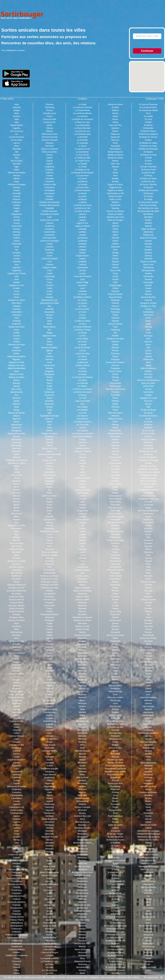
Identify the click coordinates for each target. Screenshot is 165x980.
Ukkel (148, 686)
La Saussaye (82, 143)
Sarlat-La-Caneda (148, 262)
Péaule (115, 345)
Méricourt (82, 739)
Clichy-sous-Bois (49, 152)
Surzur (148, 534)
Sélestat (148, 327)
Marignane (82, 644)
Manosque (82, 623)
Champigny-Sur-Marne (17, 878)
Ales (17, 158)
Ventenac (148, 778)
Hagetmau (49, 783)
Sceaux (148, 309)
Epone (50, 451)
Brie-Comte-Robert (17, 653)
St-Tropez (115, 846)
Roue (115, 795)
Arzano (16, 294)
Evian (49, 505)
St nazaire (148, 413)
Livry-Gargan (82, 493)
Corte (49, 217)
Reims (115, 653)
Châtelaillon (17, 944)
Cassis (16, 801)
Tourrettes (148, 641)
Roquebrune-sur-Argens (115, 772)
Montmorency (82, 893)
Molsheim (82, 810)
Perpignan (115, 368)
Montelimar (82, 852)
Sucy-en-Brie (148, 523)
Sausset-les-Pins (148, 297)
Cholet (50, 125)
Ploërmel (115, 451)
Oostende (115, 247)
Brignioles (17, 665)
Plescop (115, 425)
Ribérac (115, 683)
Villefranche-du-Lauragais (148, 837)
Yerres (148, 958)
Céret (17, 831)
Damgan (49, 297)
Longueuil (82, 514)
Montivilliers (82, 881)
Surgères (148, 531)
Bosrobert (16, 570)
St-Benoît (148, 425)
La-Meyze (82, 199)
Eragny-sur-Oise (49, 460)
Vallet (148, 721)
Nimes (115, 173)
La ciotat (49, 967)
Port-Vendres (115, 567)
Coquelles (49, 208)
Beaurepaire (17, 445)
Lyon (82, 573)
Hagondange (50, 786)
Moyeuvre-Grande (82, 961)
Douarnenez (49, 365)
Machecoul (82, 582)
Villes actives (8, 99)
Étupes (49, 502)
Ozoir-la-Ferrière (115, 294)
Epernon (49, 442)
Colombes (49, 179)
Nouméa (115, 208)
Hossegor (49, 849)
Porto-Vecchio (115, 576)
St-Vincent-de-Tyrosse (148, 202)
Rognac (115, 745)
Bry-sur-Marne (17, 692)
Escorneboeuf (49, 475)
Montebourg (82, 849)
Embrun (49, 431)
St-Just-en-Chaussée (148, 104)
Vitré (148, 911)
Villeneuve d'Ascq (148, 852)
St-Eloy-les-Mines (148, 440)
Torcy (148, 606)
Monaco (82, 813)
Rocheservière (115, 733)
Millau (82, 775)
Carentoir (17, 778)
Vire (148, 896)
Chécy (16, 970)
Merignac (82, 742)
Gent (49, 665)
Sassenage (148, 282)
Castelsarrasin (17, 813)
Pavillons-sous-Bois (115, 339)
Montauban (82, 834)
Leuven (82, 445)
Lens (82, 404)
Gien (49, 677)
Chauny (17, 964)
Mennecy (82, 724)
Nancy (115, 122)
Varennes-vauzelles (148, 742)
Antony (17, 241)
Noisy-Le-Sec (115, 199)
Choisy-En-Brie (50, 119)
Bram (17, 623)
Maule (82, 683)
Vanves (148, 739)
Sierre (148, 362)
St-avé (148, 419)
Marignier (82, 647)
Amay (17, 182)
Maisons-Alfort (82, 597)
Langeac (82, 250)
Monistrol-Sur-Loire (82, 816)
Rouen (115, 798)
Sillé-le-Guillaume (148, 368)
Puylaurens (115, 614)
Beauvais (17, 448)
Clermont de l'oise (49, 134)
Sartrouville (148, 276)
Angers (16, 208)
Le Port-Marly (82, 339)
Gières (49, 680)
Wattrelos (148, 938)
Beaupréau (17, 440)
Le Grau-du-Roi (82, 309)
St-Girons (115, 944)
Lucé (82, 546)
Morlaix (82, 929)
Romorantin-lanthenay (115, 766)
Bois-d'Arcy (16, 546)
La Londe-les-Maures (82, 113)
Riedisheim (115, 689)
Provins (115, 600)
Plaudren (115, 416)
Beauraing (17, 442)
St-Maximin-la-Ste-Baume (148, 472)
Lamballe (82, 229)
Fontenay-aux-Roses (49, 576)
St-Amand (115, 849)
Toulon (148, 617)
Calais (17, 727)
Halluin (50, 795)
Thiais (148, 573)
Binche (17, 511)
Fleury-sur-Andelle (49, 555)
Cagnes (17, 718)
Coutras (49, 253)
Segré (148, 324)
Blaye (16, 531)
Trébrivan (148, 656)
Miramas (82, 781)
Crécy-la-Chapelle (49, 259)
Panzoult (115, 318)
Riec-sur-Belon (115, 686)
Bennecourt (17, 475)
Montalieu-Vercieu (82, 828)
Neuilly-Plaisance (115, 152)
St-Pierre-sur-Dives (148, 179)
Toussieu (148, 647)
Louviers (82, 540)
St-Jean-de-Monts (115, 837)
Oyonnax (115, 291)
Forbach (49, 591)
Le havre (82, 312)
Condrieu (50, 199)
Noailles (115, 182)
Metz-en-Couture (82, 751)
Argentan (17, 268)
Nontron (115, 202)
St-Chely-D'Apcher (115, 884)
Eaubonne (50, 395)
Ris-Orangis (115, 700)
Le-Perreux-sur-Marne (82, 389)
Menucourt (82, 730)
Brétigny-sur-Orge (17, 641)
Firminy (49, 543)
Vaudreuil (148, 745)
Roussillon (115, 804)
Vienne (148, 816)
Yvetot (148, 970)
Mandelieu (82, 614)
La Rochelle (82, 137)
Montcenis (82, 846)
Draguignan (49, 374)
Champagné (17, 872)
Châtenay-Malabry (16, 950)
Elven (49, 428)
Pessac (115, 380)
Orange (115, 253)
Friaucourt (49, 617)
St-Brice (115, 875)
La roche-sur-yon (82, 131)
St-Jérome (148, 454)
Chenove (49, 104)
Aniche (17, 217)
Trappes (148, 653)
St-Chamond (115, 881)
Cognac (49, 161)
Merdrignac (82, 733)
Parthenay (115, 330)
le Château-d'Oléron (82, 297)
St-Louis (148, 119)
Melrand (82, 712)
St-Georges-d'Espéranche (115, 926)
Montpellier (82, 896)
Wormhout (148, 952)
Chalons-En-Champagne (16, 861)
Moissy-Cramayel (82, 807)
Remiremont (115, 656)
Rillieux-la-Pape (115, 692)
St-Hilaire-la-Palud (115, 952)
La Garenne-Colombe (82, 107)
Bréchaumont (17, 632)
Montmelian (82, 890)
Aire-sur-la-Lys (17, 131)
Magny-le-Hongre (82, 588)
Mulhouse (82, 964)
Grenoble (49, 736)
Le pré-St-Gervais (82, 348)
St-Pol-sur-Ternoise (148, 185)
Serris (148, 345)
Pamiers (115, 303)
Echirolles (49, 401)
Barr (17, 395)
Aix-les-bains (17, 140)
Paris (115, 327)
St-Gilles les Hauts (115, 938)
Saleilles (148, 223)
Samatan (148, 244)
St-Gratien (115, 947)
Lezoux (82, 454)
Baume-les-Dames (17, 413)
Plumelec (115, 466)
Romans (115, 757)
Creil (50, 262)
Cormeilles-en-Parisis (49, 214)
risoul (115, 703)
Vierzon (148, 819)
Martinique (82, 671)
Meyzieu (82, 769)
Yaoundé (148, 955)
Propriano (115, 597)
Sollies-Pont (148, 386)
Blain (17, 523)
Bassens (16, 398)
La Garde (82, 104)
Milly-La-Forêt (82, 778)
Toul (148, 614)
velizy (148, 760)
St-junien (115, 973)
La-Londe (82, 196)
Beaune (17, 437)
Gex (49, 674)
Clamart (49, 131)
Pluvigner (115, 481)
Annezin (17, 229)
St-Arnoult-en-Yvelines (115, 861)
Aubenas (17, 309)
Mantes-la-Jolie (82, 629)
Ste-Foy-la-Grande (148, 205)
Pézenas (115, 392)
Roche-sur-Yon (115, 715)
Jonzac (49, 911)
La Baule (49, 955)
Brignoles (16, 668)
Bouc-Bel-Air (17, 573)
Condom (49, 196)
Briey (17, 659)
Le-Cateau (82, 380)
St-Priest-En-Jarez (148, 484)
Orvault (115, 279)
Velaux (148, 757)
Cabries (17, 706)
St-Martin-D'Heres (148, 131)
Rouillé (115, 801)
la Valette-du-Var (82, 170)
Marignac (82, 641)
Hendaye (49, 816)
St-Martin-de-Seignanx (148, 134)
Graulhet (49, 730)
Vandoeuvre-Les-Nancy (148, 733)
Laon (82, 279)
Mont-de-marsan (82, 822)
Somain (148, 389)
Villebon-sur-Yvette (148, 825)
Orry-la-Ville (115, 270)
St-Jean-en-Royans (115, 964)
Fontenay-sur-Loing (49, 588)
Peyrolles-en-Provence (115, 389)
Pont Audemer (115, 496)
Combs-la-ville (49, 185)
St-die (115, 902)
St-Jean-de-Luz (115, 961)
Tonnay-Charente (148, 600)
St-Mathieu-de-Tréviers (148, 469)
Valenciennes (148, 706)
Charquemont (17, 908)
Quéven (115, 623)
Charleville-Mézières (17, 902)
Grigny (49, 742)
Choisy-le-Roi (49, 122)
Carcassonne (17, 772)
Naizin (115, 116)
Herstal (49, 840)
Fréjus (49, 609)
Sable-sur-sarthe (115, 825)
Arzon (17, 297)
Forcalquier (49, 597)
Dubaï (49, 386)
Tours (148, 644)
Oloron (115, 241)
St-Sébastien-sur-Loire (148, 499)
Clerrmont (50, 146)
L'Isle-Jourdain (49, 950)
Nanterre (115, 128)
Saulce (148, 291)
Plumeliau (115, 469)
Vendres (148, 769)
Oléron (115, 232)
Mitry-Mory (82, 795)
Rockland (115, 736)
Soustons (148, 401)
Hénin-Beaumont (49, 819)
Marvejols (82, 674)
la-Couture (82, 179)
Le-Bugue (82, 374)
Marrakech (82, 662)
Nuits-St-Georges (115, 220)
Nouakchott (115, 205)
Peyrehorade (115, 386)
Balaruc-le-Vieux (16, 374)
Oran (115, 250)
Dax (49, 306)
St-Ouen (148, 164)
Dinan (49, 342)
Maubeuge (82, 680)
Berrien (17, 490)
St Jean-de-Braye (148, 410)
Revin (115, 671)
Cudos (50, 288)
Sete (148, 348)
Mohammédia (82, 801)
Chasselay (16, 914)
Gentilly (49, 668)
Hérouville (49, 834)
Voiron (148, 923)
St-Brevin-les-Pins (115, 872)
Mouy (82, 958)
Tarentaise (148, 552)
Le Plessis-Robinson (82, 327)
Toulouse (148, 623)
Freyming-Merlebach (49, 614)
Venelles (148, 772)
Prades (115, 588)
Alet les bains (17, 161)
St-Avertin (148, 422)
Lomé (82, 502)
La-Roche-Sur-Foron (82, 205)
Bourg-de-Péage (16, 597)
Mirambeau (82, 783)
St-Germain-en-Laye (148, 451)
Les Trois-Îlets (82, 425)
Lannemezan (82, 268)
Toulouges (148, 620)
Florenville (50, 564)
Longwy (82, 517)
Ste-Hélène (148, 214)
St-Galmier (148, 445)
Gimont (50, 689)
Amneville (16, 193)
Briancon (17, 647)
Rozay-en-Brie (115, 810)
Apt (16, 250)
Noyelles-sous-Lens (115, 217)
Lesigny (82, 440)
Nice (115, 170)
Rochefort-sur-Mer (115, 727)
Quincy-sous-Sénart (115, 635)
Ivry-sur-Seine (50, 890)
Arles (17, 276)
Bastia (17, 401)
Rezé (115, 674)
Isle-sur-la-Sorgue (49, 875)
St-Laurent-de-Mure (148, 107)
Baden (17, 354)
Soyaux (148, 404)
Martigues (82, 668)
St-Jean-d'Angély (115, 958)
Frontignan (49, 620)
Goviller (50, 715)
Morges (82, 923)
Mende (82, 718)
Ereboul (49, 466)
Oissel (115, 229)
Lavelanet (82, 291)
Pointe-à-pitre (115, 484)
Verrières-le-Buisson (148, 792)
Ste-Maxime (148, 514)
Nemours (115, 140)
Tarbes (148, 549)
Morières (82, 926)
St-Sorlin (148, 502)
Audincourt (17, 324)
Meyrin (82, 766)
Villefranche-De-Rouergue (148, 834)
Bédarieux (16, 451)
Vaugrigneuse (148, 748)
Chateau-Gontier (17, 917)
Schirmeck (148, 315)
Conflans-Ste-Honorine (49, 202)
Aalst (17, 104)
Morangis (82, 917)
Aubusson (17, 315)
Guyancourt (49, 778)
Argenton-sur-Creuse (16, 273)
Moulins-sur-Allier (82, 944)
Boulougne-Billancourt (17, 591)
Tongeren (148, 597)
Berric (17, 487)
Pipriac (115, 404)
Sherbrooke (148, 359)
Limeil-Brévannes (82, 478)
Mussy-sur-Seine (115, 104)
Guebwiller (50, 748)
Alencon (17, 155)
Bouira (17, 582)
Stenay (148, 517)
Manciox (82, 611)
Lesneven (82, 442)
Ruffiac (115, 819)
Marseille (82, 665)
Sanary (148, 247)
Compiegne (49, 190)
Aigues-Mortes (17, 125)
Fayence (49, 523)
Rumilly (115, 822)
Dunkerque (50, 392)
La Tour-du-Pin (82, 155)
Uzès (148, 695)
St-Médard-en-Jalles (148, 143)
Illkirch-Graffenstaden (49, 872)
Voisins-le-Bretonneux (148, 926)
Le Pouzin (82, 342)
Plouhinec (115, 460)
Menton (82, 727)
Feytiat (49, 537)
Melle (82, 709)
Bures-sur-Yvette (17, 695)
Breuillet (17, 644)
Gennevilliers (49, 662)
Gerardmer (49, 671)
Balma (16, 380)
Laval (82, 288)
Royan (115, 807)
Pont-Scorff (115, 520)
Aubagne (16, 306)
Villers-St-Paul (148, 878)
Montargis (82, 831)
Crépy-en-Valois (49, 268)
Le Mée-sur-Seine (82, 321)
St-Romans (148, 193)
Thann (148, 564)
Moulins (82, 941)
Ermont (50, 469)
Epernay (50, 440)
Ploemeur (115, 445)
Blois (16, 534)
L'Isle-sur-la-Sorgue (49, 952)
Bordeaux (17, 564)
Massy (82, 677)
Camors (16, 754)
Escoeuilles (50, 472)
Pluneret (115, 478)
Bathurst (17, 404)
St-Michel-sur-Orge (148, 146)
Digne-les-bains (49, 336)
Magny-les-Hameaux (82, 591)
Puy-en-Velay (115, 611)
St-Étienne (115, 914)
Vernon (148, 789)
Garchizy (49, 647)
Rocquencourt (115, 739)
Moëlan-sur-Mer (82, 798)
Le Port (82, 336)
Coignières (49, 167)
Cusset (49, 291)
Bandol (17, 386)
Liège (82, 460)
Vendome (148, 766)
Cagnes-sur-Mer (17, 721)
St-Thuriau (148, 196)
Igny (50, 864)
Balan (17, 371)
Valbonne (148, 700)
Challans (17, 852)
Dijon (49, 339)
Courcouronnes (49, 238)
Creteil (50, 273)
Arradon (17, 288)
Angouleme (17, 214)
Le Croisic (82, 306)
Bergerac (17, 481)
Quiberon (115, 626)
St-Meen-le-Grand (148, 478)
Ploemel (115, 442)
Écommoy (49, 404)
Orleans (115, 265)
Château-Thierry (17, 920)
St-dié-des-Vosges (115, 834)
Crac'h (49, 256)
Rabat (115, 638)
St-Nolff (148, 158)
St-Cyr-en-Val (148, 431)
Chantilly (16, 887)
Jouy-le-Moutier (50, 923)
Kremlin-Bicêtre (49, 938)
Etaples (49, 487)
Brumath (17, 683)
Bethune (17, 496)
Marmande (82, 653)
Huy (49, 858)
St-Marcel (148, 125)
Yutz (148, 964)
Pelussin (115, 348)
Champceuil (17, 875)
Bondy (16, 555)
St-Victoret (148, 505)
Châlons (16, 858)
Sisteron (148, 371)
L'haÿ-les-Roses (49, 944)
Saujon (148, 288)
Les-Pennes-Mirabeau (82, 437)
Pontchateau (115, 537)
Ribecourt (115, 677)
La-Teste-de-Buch (82, 211)
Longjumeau (82, 511)
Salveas (148, 241)
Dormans (50, 359)
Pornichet (115, 555)
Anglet (16, 211)
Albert (17, 146)
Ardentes (16, 262)
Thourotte (148, 591)
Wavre (148, 941)
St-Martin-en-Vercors (148, 137)
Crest (50, 270)
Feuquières (49, 528)
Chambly (17, 866)
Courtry (49, 244)
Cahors (17, 724)
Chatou (17, 958)
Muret (82, 973)
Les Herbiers (82, 410)
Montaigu (82, 825)
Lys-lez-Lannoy (82, 576)
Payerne (115, 342)
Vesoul (148, 804)
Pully (115, 603)
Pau (115, 333)
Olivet (115, 235)
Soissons (148, 377)
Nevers (115, 161)
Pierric (115, 398)
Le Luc (82, 315)
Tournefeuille (148, 635)
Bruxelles (17, 689)
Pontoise (115, 549)
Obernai (115, 226)
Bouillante (17, 579)
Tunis (148, 683)
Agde (16, 119)
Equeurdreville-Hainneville (49, 454)
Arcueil (17, 259)
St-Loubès (148, 116)
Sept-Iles (148, 342)
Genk (50, 659)
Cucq (49, 282)
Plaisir (115, 410)
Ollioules (115, 238)
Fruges (49, 623)
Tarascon (148, 546)
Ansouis (17, 235)
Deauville (49, 309)
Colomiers (49, 182)
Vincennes (148, 893)
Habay (50, 781)
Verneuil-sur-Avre (148, 786)
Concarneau (49, 193)
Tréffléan (148, 659)
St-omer (148, 161)
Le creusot (82, 303)
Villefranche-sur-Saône (148, 840)
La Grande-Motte (82, 110)
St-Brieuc (148, 428)
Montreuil (82, 902)
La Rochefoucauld (82, 134)
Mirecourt (82, 789)
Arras (17, 291)
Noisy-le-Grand (115, 196)
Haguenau (49, 789)
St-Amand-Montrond (115, 852)
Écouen (50, 407)
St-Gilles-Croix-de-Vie (115, 941)
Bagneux (17, 359)
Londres (82, 508)
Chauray (17, 967)
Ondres (115, 244)
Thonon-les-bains (148, 582)
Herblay (49, 828)
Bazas (17, 422)
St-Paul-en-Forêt (148, 170)
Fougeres (50, 603)
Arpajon (17, 282)
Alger (16, 167)
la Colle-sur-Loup (49, 970)
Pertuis (115, 374)
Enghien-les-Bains (49, 434)
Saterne (148, 285)
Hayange (49, 810)
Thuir (148, 594)
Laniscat (82, 265)
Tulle (148, 680)
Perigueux (115, 359)
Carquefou (16, 792)
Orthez (115, 276)
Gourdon (50, 706)
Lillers (82, 472)
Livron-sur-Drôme (82, 490)
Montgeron (82, 869)
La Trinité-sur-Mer (82, 158)
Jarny (49, 902)
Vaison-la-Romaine (148, 697)
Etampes (49, 484)
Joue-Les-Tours (50, 917)
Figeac (49, 540)
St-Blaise (115, 869)
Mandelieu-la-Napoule (82, 617)
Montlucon (82, 887)
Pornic (115, 552)
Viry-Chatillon (148, 908)
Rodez (115, 742)
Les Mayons (82, 416)
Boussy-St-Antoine (17, 620)
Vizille (148, 920)
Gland (49, 697)
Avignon (17, 348)
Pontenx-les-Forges (115, 540)
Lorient (82, 528)
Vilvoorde (148, 890)
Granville (49, 724)
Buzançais (17, 703)
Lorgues (82, 523)
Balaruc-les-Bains (16, 377)
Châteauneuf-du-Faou (17, 938)
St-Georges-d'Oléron (115, 929)
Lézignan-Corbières (82, 451)
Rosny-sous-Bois (115, 783)
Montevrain (82, 864)
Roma (115, 751)
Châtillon (17, 952)
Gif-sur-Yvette (49, 683)
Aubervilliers (17, 312)
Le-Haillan (82, 386)
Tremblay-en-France (148, 662)
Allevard (17, 176)
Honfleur (49, 846)
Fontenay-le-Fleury (50, 582)
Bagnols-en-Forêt (17, 362)
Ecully (49, 410)
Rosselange (115, 786)
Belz (17, 469)
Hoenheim (50, 843)
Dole (50, 354)
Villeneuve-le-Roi (148, 861)
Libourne (82, 457)
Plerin (115, 422)
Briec (17, 656)
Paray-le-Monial (115, 324)
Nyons (115, 223)
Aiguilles (17, 128)
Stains (148, 508)
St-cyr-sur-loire (115, 896)
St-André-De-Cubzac (148, 416)
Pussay (115, 606)
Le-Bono (82, 368)
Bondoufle (16, 552)
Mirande (82, 786)
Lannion (82, 270)
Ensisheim (49, 437)
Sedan (148, 321)
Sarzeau (148, 279)
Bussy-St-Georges (16, 697)
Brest (16, 638)
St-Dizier (148, 437)
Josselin (49, 914)
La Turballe (82, 164)
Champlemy (16, 881)
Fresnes (49, 611)
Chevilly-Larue (50, 113)
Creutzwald (49, 276)
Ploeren (115, 448)
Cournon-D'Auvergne (49, 241)
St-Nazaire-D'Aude (148, 155)
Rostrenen (115, 789)
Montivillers (82, 878)
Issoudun (50, 881)
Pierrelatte (115, 395)
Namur (115, 119)
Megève (82, 706)
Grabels (49, 718)
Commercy (49, 187)
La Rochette (82, 140)
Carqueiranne (17, 795)
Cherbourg (50, 107)
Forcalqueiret (49, 594)
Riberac (115, 680)
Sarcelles (148, 259)
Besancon (17, 493)
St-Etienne (148, 442)
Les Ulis (82, 428)
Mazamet (82, 697)
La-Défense (82, 182)
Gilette (50, 686)
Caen (17, 715)
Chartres (16, 911)
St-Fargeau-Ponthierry (115, 917)
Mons (82, 819)
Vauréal (148, 754)
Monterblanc (82, 855)
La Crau (50, 973)
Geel (49, 653)
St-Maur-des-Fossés (115, 840)
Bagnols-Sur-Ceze (16, 365)
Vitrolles (148, 914)
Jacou (49, 896)
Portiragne (115, 573)
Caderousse (17, 712)
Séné (148, 330)
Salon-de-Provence (148, 238)
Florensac (50, 561)
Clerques (49, 143)
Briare (16, 650)
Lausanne (82, 285)
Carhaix (17, 781)
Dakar (49, 294)
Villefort (148, 828)
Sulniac (148, 526)
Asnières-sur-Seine (16, 300)
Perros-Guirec (115, 371)
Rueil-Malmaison (115, 816)
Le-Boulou (82, 371)
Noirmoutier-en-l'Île (115, 193)
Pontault (115, 528)
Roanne (115, 712)
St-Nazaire (148, 152)
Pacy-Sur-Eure (115, 297)
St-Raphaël (148, 493)
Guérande (49, 757)
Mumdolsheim (82, 967)
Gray (49, 733)
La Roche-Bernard (82, 128)
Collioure (49, 173)
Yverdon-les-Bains (148, 967)
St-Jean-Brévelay (115, 955)
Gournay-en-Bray (49, 709)
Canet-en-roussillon (16, 760)
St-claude (115, 887)
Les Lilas (82, 413)
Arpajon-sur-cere (17, 285)
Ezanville (49, 517)
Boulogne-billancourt (17, 585)
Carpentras (17, 789)
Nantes (115, 131)
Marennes (82, 638)
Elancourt (50, 419)
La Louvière (82, 116)
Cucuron (49, 285)
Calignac (17, 730)
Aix (17, 134)
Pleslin (115, 428)
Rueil (115, 813)
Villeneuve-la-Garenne (148, 858)
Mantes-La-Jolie (82, 626)
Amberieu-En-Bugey (16, 185)
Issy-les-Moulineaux (49, 884)
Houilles (50, 855)
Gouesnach (49, 703)
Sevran (148, 351)
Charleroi (17, 899)
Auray (17, 330)
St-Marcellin (148, 128)
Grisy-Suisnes (50, 745)
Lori (82, 526)
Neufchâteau (115, 149)
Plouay (115, 454)
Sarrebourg (148, 268)
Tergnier (148, 561)
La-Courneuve (82, 176)
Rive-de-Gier (115, 706)
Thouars (148, 588)
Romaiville (115, 754)
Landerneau (82, 238)
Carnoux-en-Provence (17, 786)
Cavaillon (17, 819)
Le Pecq (82, 324)
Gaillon (49, 635)
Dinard (49, 345)
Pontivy (115, 546)
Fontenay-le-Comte (50, 579)
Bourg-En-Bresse (16, 600)
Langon (82, 253)
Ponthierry (115, 543)
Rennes (115, 662)
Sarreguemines (148, 270)
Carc (17, 769)
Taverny (148, 558)
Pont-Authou (115, 502)
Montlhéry (82, 884)
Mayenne (82, 695)
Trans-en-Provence (148, 650)
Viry (148, 905)
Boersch (16, 540)
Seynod (148, 356)
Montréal (82, 899)
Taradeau (148, 543)
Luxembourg (82, 567)
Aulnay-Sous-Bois (17, 327)
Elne (49, 425)
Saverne (148, 300)
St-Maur (148, 140)
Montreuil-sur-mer (82, 905)
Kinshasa (49, 932)
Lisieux (82, 487)
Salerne (148, 226)
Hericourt (50, 831)
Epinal (49, 445)
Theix (148, 567)
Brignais (17, 662)
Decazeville (49, 312)
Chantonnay (17, 890)
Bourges (17, 614)
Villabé (148, 822)
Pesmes (115, 377)
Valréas (148, 727)
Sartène (148, 273)
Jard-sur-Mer (50, 899)
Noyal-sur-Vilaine (115, 214)
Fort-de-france (49, 600)
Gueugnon (49, 763)
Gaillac (50, 632)
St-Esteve (115, 908)
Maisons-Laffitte (82, 600)
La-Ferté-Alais (82, 187)
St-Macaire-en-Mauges (148, 460)
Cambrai (17, 751)
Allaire (17, 170)
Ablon (17, 113)
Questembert (115, 620)
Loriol (82, 531)
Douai (49, 362)
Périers (115, 356)
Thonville (148, 585)
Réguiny (115, 650)
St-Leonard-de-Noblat (148, 110)
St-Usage (148, 199)
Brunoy (16, 686)
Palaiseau (115, 300)
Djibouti (49, 351)
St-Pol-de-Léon (148, 182)
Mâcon (82, 585)
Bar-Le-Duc (17, 389)
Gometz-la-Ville (49, 700)
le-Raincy (82, 395)
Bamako (16, 383)
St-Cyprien (115, 831)
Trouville (148, 671)
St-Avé (115, 864)
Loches (82, 496)
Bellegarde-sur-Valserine (17, 460)
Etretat (49, 499)
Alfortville (17, 164)
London (82, 505)
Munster (82, 970)
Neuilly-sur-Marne (115, 155)
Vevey (148, 807)
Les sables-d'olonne (82, 422)
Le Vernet (82, 356)
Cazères (17, 825)
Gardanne (49, 650)
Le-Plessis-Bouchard (82, 392)
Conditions (83, 99)
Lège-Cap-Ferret (82, 401)
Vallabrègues (148, 715)
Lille (82, 469)
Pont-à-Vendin (115, 499)
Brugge (17, 680)
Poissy (115, 487)
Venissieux (148, 775)
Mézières (82, 772)
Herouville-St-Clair (49, 837)
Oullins (115, 288)
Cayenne (16, 822)
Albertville (16, 149)
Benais (17, 472)
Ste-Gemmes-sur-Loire (148, 208)
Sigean (148, 365)
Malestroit (82, 606)
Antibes (16, 238)
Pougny (115, 582)
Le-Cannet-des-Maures (82, 377)
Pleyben (115, 440)
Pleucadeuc (115, 437)
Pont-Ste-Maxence (115, 517)
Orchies (115, 259)
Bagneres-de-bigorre (16, 356)
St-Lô (148, 113)
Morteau (82, 935)
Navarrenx (115, 137)
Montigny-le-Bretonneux (82, 872)
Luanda (82, 543)
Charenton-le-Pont (16, 896)
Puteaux (115, 609)
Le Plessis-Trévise (82, 330)
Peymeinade (115, 383)
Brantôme (16, 626)
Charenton (16, 893)
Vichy (148, 810)
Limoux (82, 484)
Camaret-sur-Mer (17, 745)
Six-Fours (148, 374)
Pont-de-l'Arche (115, 508)
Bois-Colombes (17, 543)
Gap (50, 641)
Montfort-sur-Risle (82, 866)
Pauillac (115, 336)
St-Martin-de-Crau (148, 466)
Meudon (82, 757)
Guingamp (49, 772)
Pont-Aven (115, 505)
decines (49, 315)
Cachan (17, 709)
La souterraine (82, 152)
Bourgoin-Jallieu (16, 617)
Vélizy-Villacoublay (148, 763)
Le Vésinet (82, 359)
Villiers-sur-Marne (148, 887)
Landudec (82, 244)
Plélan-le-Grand (115, 419)
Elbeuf (49, 422)
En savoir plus (149, 977)
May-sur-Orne (82, 692)
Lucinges (82, 549)
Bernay (16, 484)
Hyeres (49, 861)
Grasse (50, 727)
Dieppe (49, 333)
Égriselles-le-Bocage (49, 416)
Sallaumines (148, 235)
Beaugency (16, 431)
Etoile (49, 493)
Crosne (50, 279)
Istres (49, 887)
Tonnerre (148, 603)
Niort (115, 176)
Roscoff (115, 781)
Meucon (82, 754)
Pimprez (115, 401)
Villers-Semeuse (148, 881)
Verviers (148, 798)
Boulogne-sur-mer (16, 588)
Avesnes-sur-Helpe (16, 345)
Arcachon (17, 253)
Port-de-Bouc (115, 561)
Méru (82, 745)
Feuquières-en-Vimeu (49, 531)
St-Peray (148, 176)
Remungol (115, 659)
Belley (17, 466)
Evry (49, 514)
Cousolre (49, 247)
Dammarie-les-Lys (49, 300)
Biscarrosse (17, 514)
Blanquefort (17, 528)
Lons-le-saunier (82, 520)
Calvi (17, 739)
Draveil (49, 380)
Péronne (115, 365)
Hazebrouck (49, 813)
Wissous (148, 950)
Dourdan (49, 368)
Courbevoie (49, 235)
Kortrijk (49, 935)
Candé (17, 757)
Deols (50, 324)
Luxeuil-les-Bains (82, 570)
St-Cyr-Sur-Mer (148, 434)
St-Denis (115, 899)
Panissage (115, 309)
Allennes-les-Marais (17, 173)
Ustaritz (148, 692)
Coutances (49, 250)
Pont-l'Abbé (115, 511)
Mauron (82, 689)
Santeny (148, 256)
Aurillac (17, 333)
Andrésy (16, 205)
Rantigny (115, 644)
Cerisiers (17, 837)
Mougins (82, 938)
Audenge (16, 321)
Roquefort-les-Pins (115, 775)
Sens (148, 339)
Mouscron (82, 952)
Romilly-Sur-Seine (115, 763)
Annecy (16, 223)
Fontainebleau (49, 573)
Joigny (50, 908)
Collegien (49, 170)
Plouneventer (115, 463)
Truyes (148, 677)
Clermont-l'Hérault (49, 140)
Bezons (16, 502)
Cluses (50, 158)
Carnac (17, 783)
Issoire (49, 878)
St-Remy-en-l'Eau (148, 496)
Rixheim (115, 709)
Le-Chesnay (82, 383)
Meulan (82, 760)
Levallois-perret (82, 448)
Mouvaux (82, 955)
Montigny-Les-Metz (82, 875)
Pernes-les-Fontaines (115, 362)
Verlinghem (148, 783)
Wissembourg (148, 947)
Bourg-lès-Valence (16, 606)
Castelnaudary (17, 810)
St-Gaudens (148, 448)
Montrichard (82, 908)
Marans (82, 632)
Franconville (50, 606)
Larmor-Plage (82, 282)
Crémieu (49, 265)
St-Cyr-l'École (115, 893)
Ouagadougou (115, 285)
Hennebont (50, 822)
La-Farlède (82, 185)
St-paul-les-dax (148, 173)
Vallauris (148, 718)
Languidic (82, 262)
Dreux (49, 383)
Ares (17, 265)
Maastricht (82, 579)
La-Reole (82, 202)
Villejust (148, 846)
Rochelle (115, 730)
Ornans (115, 268)
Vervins (148, 801)
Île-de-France (49, 866)
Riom (115, 695)
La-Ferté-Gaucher (82, 190)
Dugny (50, 389)
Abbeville (17, 107)
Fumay (50, 626)
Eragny (49, 457)
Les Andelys (82, 407)
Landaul (82, 235)
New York (115, 164)
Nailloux (115, 110)
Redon (115, 647)
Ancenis (17, 196)
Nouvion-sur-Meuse (115, 211)
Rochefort (115, 718)
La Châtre (50, 964)
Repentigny (115, 665)
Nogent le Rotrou (115, 185)
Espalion (49, 478)
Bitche (17, 517)
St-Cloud (115, 890)
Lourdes (82, 537)
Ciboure (49, 128)
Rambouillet (115, 641)
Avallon (17, 342)
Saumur (148, 294)
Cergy (16, 834)
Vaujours (148, 751)
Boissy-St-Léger (17, 549)
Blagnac (17, 520)
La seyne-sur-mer (82, 149)
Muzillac (115, 107)
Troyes (148, 674)
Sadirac (115, 828)
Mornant (82, 932)
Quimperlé (115, 632)
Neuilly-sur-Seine (115, 158)
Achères (16, 116)
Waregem (148, 932)
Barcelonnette (16, 392)
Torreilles (148, 609)
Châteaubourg (16, 923)
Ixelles (49, 893)
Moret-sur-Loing (82, 920)
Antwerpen (17, 244)
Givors (50, 695)
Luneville (82, 558)
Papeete (115, 321)
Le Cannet (82, 294)
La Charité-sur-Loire (50, 961)
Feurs (50, 534)
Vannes (148, 736)
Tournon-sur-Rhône (148, 638)
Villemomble (148, 849)
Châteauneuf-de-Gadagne (17, 935)
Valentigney (148, 712)
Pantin (115, 315)
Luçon (82, 552)
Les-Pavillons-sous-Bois (82, 434)
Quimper (115, 629)
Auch (17, 318)
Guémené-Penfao (50, 751)
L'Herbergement (49, 947)
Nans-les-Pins (115, 125)
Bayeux (16, 416)
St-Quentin (148, 187)
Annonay (17, 232)
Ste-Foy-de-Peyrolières (148, 511)
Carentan (17, 775)
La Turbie (82, 167)
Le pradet (82, 345)
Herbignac (50, 825)
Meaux (82, 700)
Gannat (49, 638)
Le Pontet (82, 333)
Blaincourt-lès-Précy (17, 526)
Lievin (82, 466)
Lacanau (82, 217)
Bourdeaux (16, 594)
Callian (17, 733)
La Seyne (82, 146)
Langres (82, 259)
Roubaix (115, 792)
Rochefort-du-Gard (115, 721)
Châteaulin (17, 932)
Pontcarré (115, 534)
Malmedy (82, 609)
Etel (50, 490)
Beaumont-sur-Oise (16, 434)
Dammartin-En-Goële (49, 303)
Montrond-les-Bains (82, 911)
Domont (49, 356)
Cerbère (17, 828)
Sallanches (148, 232)
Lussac (82, 564)
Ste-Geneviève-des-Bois (148, 211)
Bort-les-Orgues (17, 567)
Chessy (49, 110)
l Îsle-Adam (49, 941)
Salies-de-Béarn (148, 229)
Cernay (17, 840)
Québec (115, 617)
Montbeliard (82, 837)
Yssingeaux (148, 961)
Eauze (49, 398)
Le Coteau (82, 300)
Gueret (50, 760)
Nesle (115, 143)
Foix (50, 567)
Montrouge (82, 914)
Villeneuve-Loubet (148, 864)
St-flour (115, 920)
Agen (16, 122)
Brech (17, 629)
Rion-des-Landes (115, 697)
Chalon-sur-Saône (17, 855)
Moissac (82, 804)
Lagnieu (82, 220)
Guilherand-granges (49, 769)
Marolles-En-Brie (82, 659)
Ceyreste (16, 846)
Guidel (50, 766)
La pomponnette (82, 125)
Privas (115, 594)
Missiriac (82, 792)
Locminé (82, 499)
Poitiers (115, 493)
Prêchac (115, 591)
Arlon (16, 279)
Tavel (148, 555)
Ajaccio (17, 143)
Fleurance (49, 549)
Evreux (49, 508)
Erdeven (50, 463)
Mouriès (82, 947)
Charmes (17, 905)
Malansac (82, 603)
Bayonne (17, 419)
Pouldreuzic (115, 585)
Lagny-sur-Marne (82, 226)
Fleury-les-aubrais (49, 552)
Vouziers (148, 929)
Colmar (50, 176)
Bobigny (17, 537)
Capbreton (16, 766)
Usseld (148, 689)
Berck (17, 478)
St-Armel (115, 858)
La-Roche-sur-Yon (82, 208)
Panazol (115, 306)
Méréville (82, 736)
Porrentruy (115, 558)
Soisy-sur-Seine (148, 383)
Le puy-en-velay (82, 354)
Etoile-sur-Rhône (49, 496)
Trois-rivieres (148, 668)
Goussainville (49, 712)
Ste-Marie (148, 217)
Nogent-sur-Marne (115, 190)
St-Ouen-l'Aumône (148, 167)
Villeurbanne (148, 884)
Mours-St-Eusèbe (82, 950)
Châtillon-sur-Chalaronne (17, 955)
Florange (49, 558)
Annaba (17, 220)
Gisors (50, 692)
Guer (50, 754)
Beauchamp (16, 425)
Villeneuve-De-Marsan (148, 855)
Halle (49, 792)
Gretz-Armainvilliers (50, 739)
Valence (148, 703)
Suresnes (148, 528)
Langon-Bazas (82, 256)
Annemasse (17, 226)
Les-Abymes (82, 431)
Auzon (16, 339)
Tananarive (148, 540)
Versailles (148, 795)
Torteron (148, 611)
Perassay (115, 354)
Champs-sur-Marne (17, 884)
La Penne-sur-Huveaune (82, 119)
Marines (82, 650)
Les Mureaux (82, 419)
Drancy (49, 377)
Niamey (115, 167)
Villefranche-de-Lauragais (148, 831)
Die (49, 330)
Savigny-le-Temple (148, 303)
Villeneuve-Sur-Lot (148, 869)
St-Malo (148, 122)
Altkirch (17, 179)
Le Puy (82, 351)
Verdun (148, 781)
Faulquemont (49, 520)
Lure (82, 561)
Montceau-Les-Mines (82, 843)
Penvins (115, 351)
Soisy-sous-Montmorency (148, 380)
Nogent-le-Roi (115, 187)
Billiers (17, 508)
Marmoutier (82, 656)
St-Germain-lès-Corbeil (115, 935)
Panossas (115, 312)
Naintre (115, 113)
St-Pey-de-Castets (148, 481)
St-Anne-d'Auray (115, 855)
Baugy (16, 410)
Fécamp (49, 526)
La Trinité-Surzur (82, 161)
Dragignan (49, 371)
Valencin (148, 709)
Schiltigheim (148, 312)
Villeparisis (148, 872)
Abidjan (16, 110)
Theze (148, 570)
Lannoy (82, 273)
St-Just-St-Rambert (148, 457)
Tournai (148, 629)
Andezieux (16, 202)
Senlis (148, 333)
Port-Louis (115, 564)
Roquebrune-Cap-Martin (115, 769)
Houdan (49, 852)
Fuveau (49, 629)
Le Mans (82, 318)
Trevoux (148, 665)
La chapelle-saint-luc (49, 958)
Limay (82, 475)
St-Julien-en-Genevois (115, 970)
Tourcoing (148, 626)
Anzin (16, 247)
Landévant (82, 241)
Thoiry (148, 579)
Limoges (82, 481)
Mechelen (82, 703)
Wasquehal (148, 935)
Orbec (115, 256)
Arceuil (17, 256)
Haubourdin (49, 804)
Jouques (49, 920)
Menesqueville (82, 721)
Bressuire (17, 635)
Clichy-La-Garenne (50, 149)
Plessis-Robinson (115, 434)
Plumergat (115, 475)
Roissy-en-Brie (115, 748)
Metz (82, 748)
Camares (17, 742)
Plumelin (115, 472)
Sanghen (148, 250)
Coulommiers (50, 232)
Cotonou (49, 223)
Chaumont (17, 961)
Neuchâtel (115, 146)
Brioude (17, 671)
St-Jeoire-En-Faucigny (115, 967)
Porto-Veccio (115, 579)
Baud (16, 407)
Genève (49, 656)
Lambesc (82, 232)
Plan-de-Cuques (115, 413)
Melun (82, 715)
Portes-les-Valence (115, 570)
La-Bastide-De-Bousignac (82, 173)
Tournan (148, 632)
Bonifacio (17, 558)
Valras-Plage (148, 724)
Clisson (49, 155)
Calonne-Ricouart (17, 736)
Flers (50, 546)
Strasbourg (148, 520)
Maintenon (82, 594)
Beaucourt (17, 428)
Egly (49, 413)
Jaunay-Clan (49, 905)
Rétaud (115, 668)
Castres (17, 816)
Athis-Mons (16, 303)
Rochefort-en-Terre (115, 724)
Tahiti (148, 537)
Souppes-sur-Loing (148, 398)
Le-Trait (82, 398)
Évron (49, 511)
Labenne (82, 214)
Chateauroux (17, 941)
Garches (49, 644)
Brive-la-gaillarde (16, 674)
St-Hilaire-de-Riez (115, 950)
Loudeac (82, 534)
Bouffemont (17, 576)
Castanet (16, 804)
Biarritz (17, 505)
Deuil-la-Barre (49, 327)
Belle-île (17, 457)
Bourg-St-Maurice (16, 611)
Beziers (16, 499)
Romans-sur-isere (115, 760)
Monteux (82, 861)
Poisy (115, 490)
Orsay (115, 273)
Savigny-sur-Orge (148, 306)
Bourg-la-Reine (17, 603)
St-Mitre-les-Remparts (148, 149)
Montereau (82, 858)
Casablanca (17, 798)
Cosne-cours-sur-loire (49, 220)
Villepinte (148, 875)
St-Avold (115, 866)
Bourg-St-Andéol (17, 609)
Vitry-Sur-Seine (148, 917)
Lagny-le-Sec (82, 223)
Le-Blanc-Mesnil (82, 365)
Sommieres (148, 392)
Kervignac (49, 929)
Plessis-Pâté (115, 431)
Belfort (17, 454)
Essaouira (49, 481)
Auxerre (16, 336)
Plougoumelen (115, 457)
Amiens (16, 190)
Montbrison (82, 840)
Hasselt (49, 801)
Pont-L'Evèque (115, 514)
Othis (115, 282)
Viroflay (148, 899)
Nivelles (115, 179)
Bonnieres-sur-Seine (17, 561)
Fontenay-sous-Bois (50, 585)
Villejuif (148, 843)
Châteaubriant (17, 926)
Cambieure (17, 748)
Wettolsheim (148, 944)
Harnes (50, 798)
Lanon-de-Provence (82, 276)
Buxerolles (16, 700)
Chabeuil (17, 849)
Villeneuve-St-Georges (148, 866)
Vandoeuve (148, 730)
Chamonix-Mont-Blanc (17, 869)
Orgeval (115, 262)
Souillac (148, 395)
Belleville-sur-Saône (17, 463)
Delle (49, 321)
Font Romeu (49, 570)
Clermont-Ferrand (50, 137)
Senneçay (148, 336)
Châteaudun (17, 929)
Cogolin (50, 164)
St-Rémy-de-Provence (148, 190)
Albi (16, 152)
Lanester (82, 247)
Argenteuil (16, 270)
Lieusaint (82, 463)
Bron (17, 677)
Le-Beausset (82, 362)
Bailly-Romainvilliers (17, 368)
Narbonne (115, 134)
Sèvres (148, 354)
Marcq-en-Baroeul (82, 635)
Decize (50, 318)
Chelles (16, 973)
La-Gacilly (82, 193)
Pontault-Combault (115, 531)
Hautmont (49, 807)
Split (148, 407)
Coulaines (49, 229)
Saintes (148, 220)
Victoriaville (148, 813)
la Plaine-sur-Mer (82, 122)
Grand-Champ (49, 721)
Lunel (82, 555)
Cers (17, 843)
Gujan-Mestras (50, 775)
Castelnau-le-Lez (17, 807)
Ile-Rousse (49, 869)
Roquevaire (115, 778)
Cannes (17, 763)
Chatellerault (17, 947)
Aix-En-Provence (16, 137)
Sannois (148, 253)
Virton (148, 902)
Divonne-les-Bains (49, 348)
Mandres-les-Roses (82, 620)
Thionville (148, 576)
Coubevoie (49, 226)
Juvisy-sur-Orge (50, 926)
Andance (17, 199)
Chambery (17, 864)
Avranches (16, 351)
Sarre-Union (148, 265)
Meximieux (82, 763)
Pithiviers (115, 407)
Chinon (49, 116)
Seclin (148, 318)
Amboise (17, 187)
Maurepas (82, 686)
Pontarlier (115, 526)
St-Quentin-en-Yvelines (148, 490)
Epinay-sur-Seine (49, 448)
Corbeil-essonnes (49, 211)
